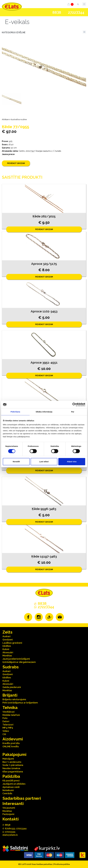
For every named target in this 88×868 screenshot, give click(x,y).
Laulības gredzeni (12, 643)
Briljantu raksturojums (14, 699)
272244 (76, 12)
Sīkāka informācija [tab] (44, 412)
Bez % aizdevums (12, 762)
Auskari (6, 636)
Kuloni (6, 649)
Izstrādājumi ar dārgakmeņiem (19, 662)
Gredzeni (8, 640)
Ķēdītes (7, 646)
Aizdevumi (13, 739)
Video (6, 731)
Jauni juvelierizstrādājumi (16, 659)
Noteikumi (8, 790)
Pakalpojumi (14, 754)
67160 (10, 828)
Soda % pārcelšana (13, 765)
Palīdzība (11, 776)
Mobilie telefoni (11, 715)
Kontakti (11, 819)
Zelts (7, 632)
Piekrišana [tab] (15, 412)
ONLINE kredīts (11, 746)
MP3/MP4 (8, 728)
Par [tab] (73, 412)
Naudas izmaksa (11, 768)
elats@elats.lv (10, 835)
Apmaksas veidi (11, 787)
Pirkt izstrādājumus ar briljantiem (20, 703)
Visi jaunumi (9, 808)
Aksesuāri (8, 652)
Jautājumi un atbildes (14, 784)
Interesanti (13, 804)
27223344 (21, 828)
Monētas (7, 656)
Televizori (8, 725)
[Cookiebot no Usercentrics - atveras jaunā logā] (74, 405)
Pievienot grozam (16, 163)
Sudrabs (11, 667)
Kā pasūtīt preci (11, 781)
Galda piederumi (12, 687)
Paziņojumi (8, 814)
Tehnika (10, 707)
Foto (5, 718)
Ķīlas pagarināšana (13, 772)
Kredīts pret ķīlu (11, 743)
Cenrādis (7, 793)
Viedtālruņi (8, 712)
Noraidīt (16, 462)
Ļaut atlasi (44, 462)
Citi (4, 734)
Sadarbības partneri (22, 798)
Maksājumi (8, 759)
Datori (6, 721)
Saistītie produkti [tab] (22, 177)
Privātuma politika (62, 864)
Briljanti (10, 695)
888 (57, 12)
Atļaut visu (72, 462)
